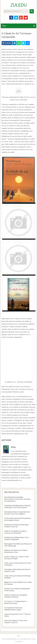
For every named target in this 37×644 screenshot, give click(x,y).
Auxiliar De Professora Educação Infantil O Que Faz (16, 526)
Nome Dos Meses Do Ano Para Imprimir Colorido (16, 621)
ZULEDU (19, 5)
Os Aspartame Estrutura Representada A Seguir (13, 609)
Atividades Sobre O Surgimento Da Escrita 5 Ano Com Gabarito (17, 513)
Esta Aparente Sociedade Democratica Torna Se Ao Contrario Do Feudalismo (18, 499)
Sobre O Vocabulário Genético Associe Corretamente (15, 532)
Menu (4, 26)
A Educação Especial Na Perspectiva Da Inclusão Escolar (18, 519)
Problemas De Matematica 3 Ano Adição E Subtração (17, 538)
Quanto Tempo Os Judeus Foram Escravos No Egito (17, 558)
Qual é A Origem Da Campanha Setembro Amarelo (16, 596)
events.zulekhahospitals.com (11, 639)
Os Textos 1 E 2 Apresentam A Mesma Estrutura (16, 602)
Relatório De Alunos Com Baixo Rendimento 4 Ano (16, 551)
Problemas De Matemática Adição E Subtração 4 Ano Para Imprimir (18, 506)
